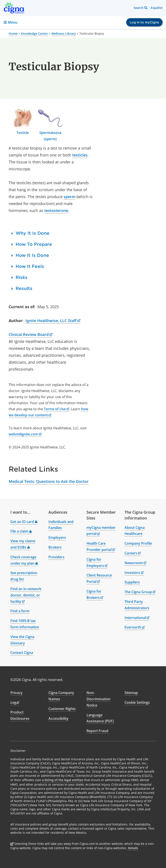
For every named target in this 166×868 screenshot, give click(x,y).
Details (133, 848)
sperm (69, 197)
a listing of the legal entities (63, 780)
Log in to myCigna (144, 22)
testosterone (56, 210)
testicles (80, 155)
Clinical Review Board (31, 334)
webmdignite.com (25, 434)
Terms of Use (57, 409)
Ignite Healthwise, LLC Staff (53, 321)
